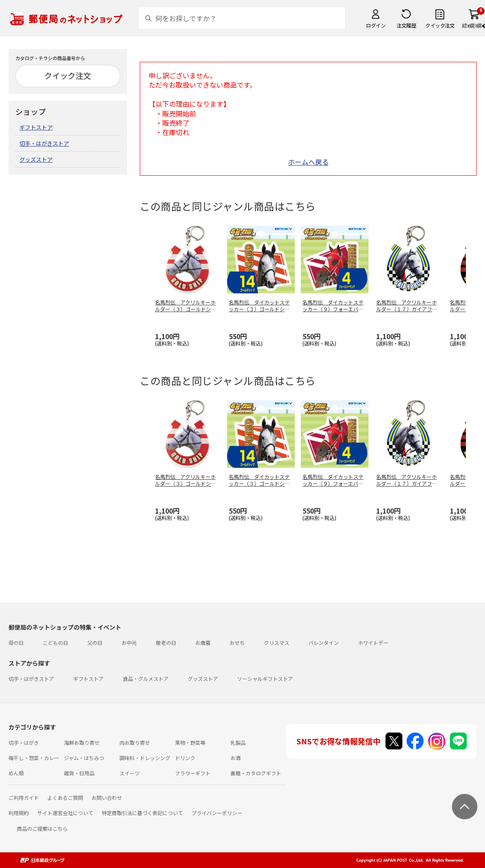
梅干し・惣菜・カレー (34, 758)
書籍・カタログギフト (256, 773)
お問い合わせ (107, 798)
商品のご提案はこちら (42, 828)
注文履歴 (406, 25)
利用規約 (19, 813)
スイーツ (130, 773)
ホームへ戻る (308, 162)
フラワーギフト (193, 773)
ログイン (376, 25)
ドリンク (185, 758)
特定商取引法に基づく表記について (142, 813)
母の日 (16, 643)
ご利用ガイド (24, 798)
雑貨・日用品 (79, 773)
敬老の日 (166, 643)
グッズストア (36, 159)
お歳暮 (203, 643)
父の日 (95, 643)
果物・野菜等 (190, 742)
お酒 (236, 758)
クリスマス (277, 643)
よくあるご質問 (65, 798)
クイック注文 (440, 25)
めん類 (16, 773)
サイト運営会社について (65, 813)
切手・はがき (24, 742)
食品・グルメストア (146, 679)
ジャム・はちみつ (84, 758)
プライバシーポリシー (217, 813)
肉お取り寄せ (135, 742)
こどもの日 (55, 643)
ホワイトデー (373, 643)
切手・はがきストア (44, 143)
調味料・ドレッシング (145, 758)
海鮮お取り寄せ (82, 742)
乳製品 (238, 742)
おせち (237, 643)
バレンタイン (324, 643)
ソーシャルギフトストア (265, 679)
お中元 (129, 643)
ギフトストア (36, 127)
